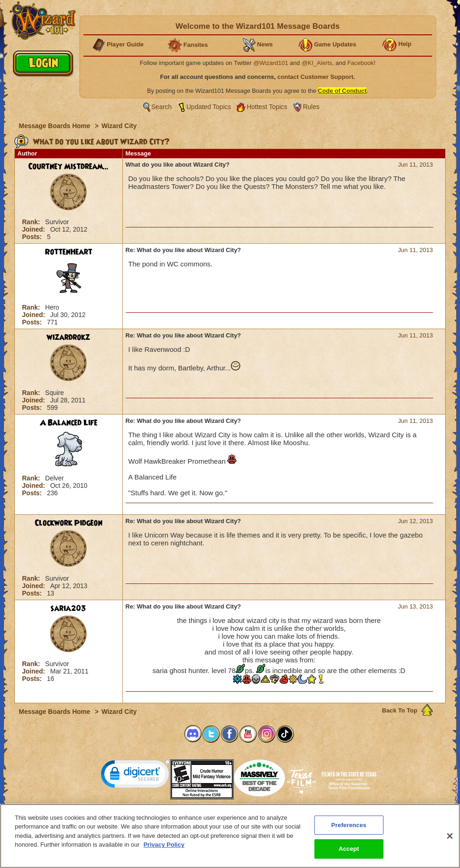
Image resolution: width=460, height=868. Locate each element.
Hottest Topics (267, 107)
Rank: (32, 222)
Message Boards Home (56, 126)
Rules (311, 107)
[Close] (450, 842)
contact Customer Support (315, 77)
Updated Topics (209, 107)
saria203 (68, 609)
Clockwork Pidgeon (69, 523)
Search (161, 107)
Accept (349, 855)
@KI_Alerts (317, 63)
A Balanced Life (69, 423)
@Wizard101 (271, 63)
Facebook (361, 63)
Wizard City (119, 126)
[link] (135, 776)
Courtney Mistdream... (68, 167)
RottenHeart (69, 252)
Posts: (33, 237)
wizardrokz (68, 337)
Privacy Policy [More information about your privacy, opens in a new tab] (164, 851)
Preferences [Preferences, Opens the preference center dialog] (349, 831)
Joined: (35, 229)
